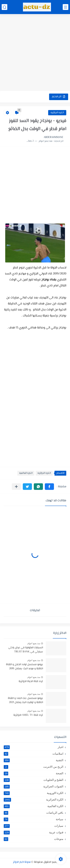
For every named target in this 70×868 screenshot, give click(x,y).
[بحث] (4, 7)
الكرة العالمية (26, 473)
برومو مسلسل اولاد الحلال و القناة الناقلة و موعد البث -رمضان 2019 (24, 667)
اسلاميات (34, 754)
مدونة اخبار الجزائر (22, 862)
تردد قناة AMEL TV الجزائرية (28, 715)
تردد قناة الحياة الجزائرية (31, 681)
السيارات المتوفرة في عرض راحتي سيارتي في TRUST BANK (26, 650)
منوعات (34, 839)
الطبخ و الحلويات (34, 780)
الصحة (34, 773)
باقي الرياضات (34, 813)
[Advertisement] (35, 53)
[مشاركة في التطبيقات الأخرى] (16, 487)
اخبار (34, 747)
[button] (49, 487)
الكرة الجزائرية (57, 113)
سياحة (34, 819)
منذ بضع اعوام (34, 643)
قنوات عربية (34, 832)
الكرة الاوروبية (34, 793)
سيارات (34, 826)
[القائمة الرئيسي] (66, 7)
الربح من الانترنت (34, 767)
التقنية (34, 760)
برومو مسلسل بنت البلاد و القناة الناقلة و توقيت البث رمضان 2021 (25, 700)
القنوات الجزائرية (34, 786)
